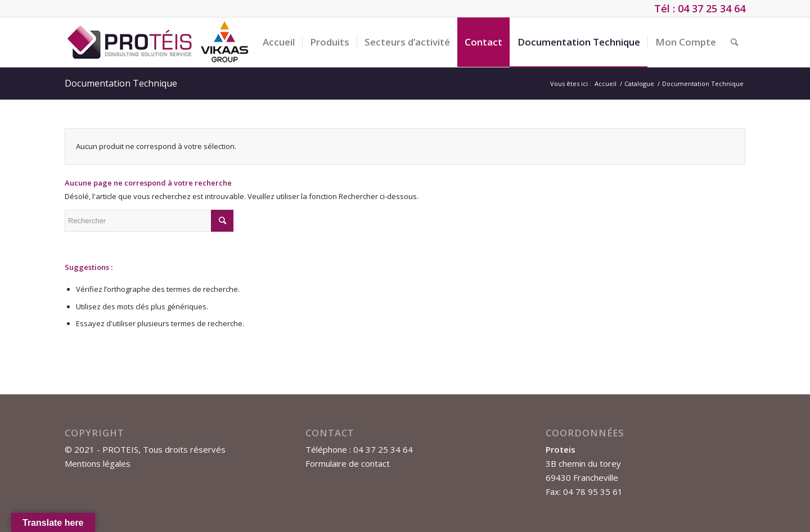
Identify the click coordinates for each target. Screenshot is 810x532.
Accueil (606, 84)
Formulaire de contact (348, 463)
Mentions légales (98, 463)
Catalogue (639, 84)
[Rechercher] (734, 42)
